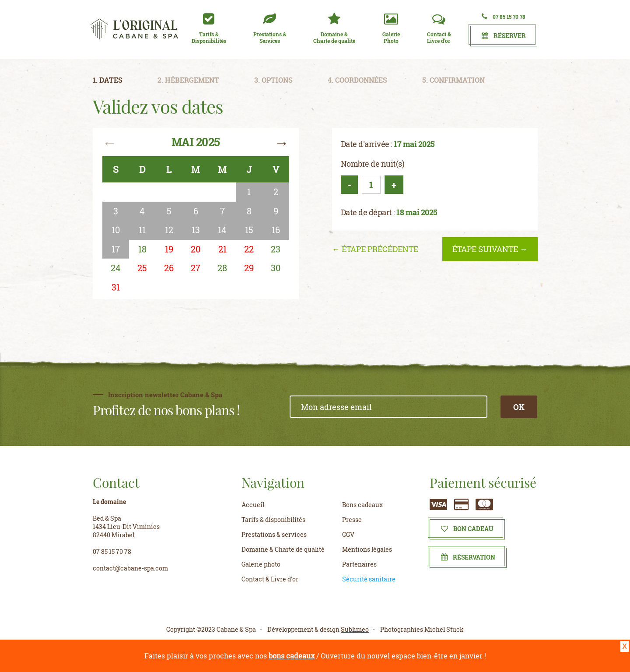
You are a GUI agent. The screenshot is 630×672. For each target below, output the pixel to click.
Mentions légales (367, 549)
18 (142, 249)
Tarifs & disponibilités (273, 520)
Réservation (468, 557)
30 (276, 268)
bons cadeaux (292, 656)
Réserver (504, 36)
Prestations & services (274, 534)
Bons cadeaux (362, 505)
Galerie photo (261, 564)
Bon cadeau (467, 529)
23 (276, 249)
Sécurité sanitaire (369, 579)
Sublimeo (355, 629)
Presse (352, 520)
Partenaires (359, 564)
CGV (348, 534)
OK (519, 407)
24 (116, 268)
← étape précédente (375, 249)
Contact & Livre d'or (270, 579)
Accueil (253, 505)
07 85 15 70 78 (504, 16)
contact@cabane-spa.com (130, 568)
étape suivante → (490, 249)
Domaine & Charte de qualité (283, 549)
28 (222, 268)
